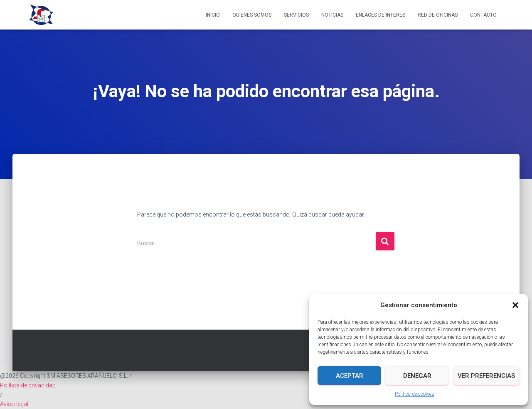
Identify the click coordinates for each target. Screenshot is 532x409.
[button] (515, 305)
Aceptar (350, 376)
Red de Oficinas (438, 15)
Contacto (483, 15)
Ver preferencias (486, 376)
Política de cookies (415, 394)
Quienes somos (252, 15)
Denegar (417, 376)
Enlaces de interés (381, 15)
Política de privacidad (28, 385)
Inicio (213, 15)
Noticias (332, 15)
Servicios (296, 15)
